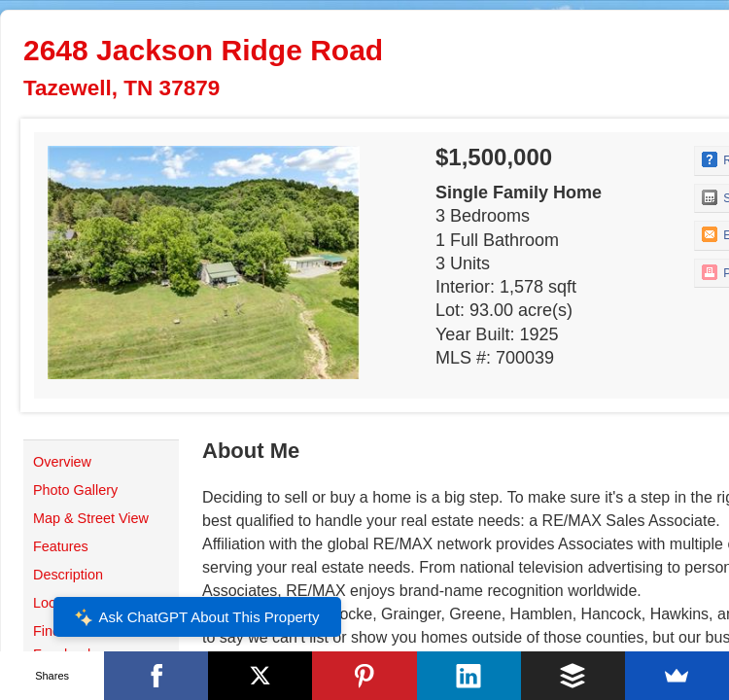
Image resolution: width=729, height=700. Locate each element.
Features (61, 546)
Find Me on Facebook (68, 643)
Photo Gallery (75, 490)
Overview (62, 462)
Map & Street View (91, 518)
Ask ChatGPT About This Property (196, 617)
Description (68, 575)
